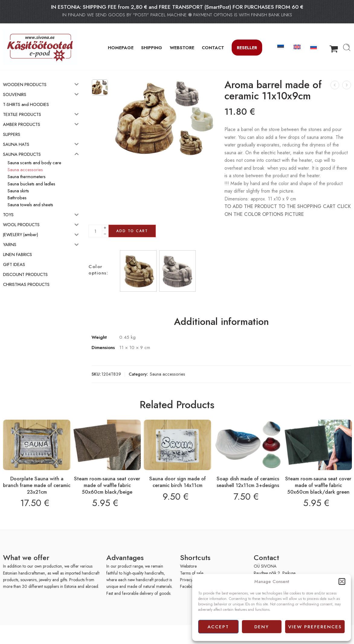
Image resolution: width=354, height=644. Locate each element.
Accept (218, 627)
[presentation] (39, 634)
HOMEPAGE (121, 48)
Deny (262, 627)
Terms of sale (192, 573)
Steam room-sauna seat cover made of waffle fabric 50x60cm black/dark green (318, 485)
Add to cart (132, 231)
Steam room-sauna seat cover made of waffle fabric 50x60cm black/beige (107, 485)
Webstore (188, 566)
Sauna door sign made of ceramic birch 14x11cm (177, 482)
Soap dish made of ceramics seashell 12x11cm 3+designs (248, 482)
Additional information (221, 322)
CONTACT (213, 48)
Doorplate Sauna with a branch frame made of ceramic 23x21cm (37, 485)
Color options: (98, 270)
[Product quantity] (95, 231)
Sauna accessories (167, 374)
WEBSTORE (182, 48)
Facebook (189, 586)
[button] (342, 582)
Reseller (247, 48)
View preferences (315, 627)
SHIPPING (152, 48)
